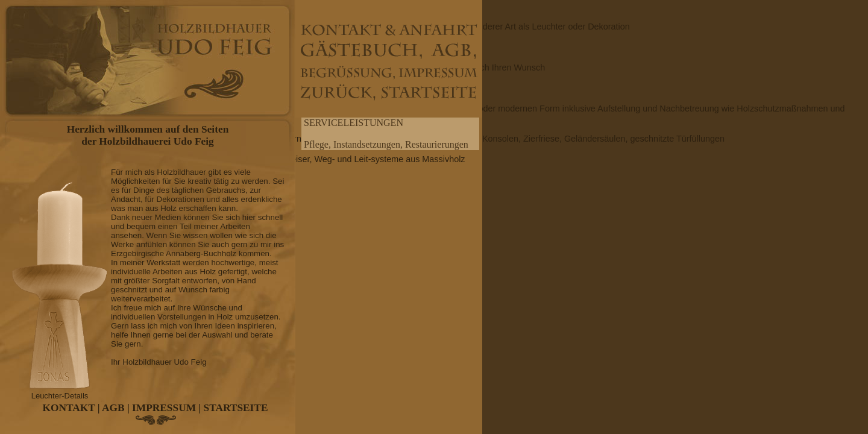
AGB (113, 408)
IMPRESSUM (164, 408)
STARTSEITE (236, 408)
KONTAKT (69, 408)
